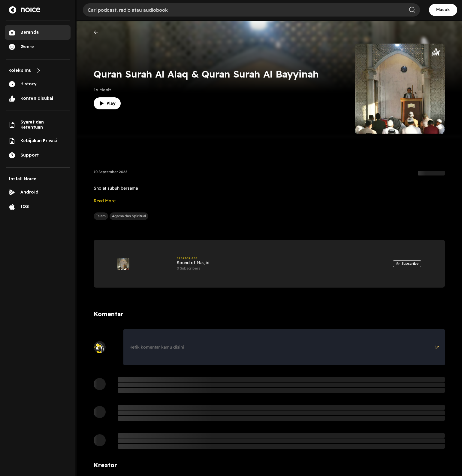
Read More (105, 201)
